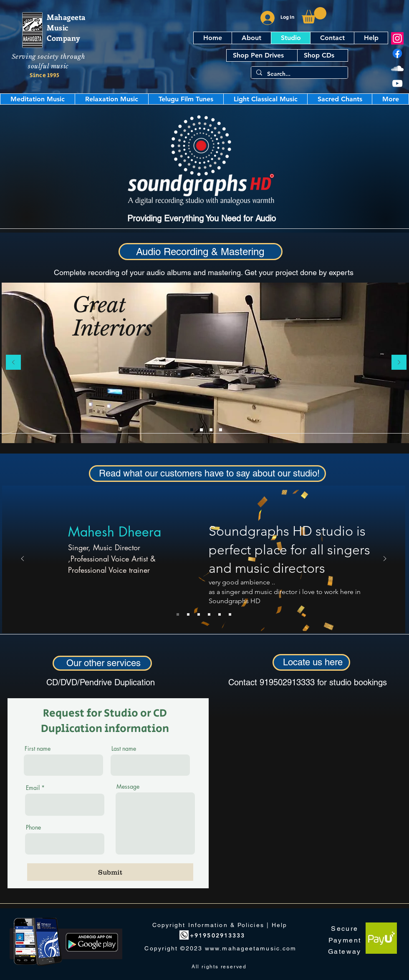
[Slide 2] (211, 430)
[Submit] (110, 872)
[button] (314, 15)
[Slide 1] (192, 430)
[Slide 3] (221, 430)
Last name (124, 749)
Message (128, 787)
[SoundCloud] (397, 68)
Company (64, 38)
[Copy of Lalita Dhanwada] (230, 614)
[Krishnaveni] (220, 614)
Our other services (104, 663)
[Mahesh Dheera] (178, 614)
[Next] (399, 363)
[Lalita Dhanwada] (199, 614)
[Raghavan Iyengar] (188, 614)
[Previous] (13, 363)
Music (58, 28)
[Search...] (299, 74)
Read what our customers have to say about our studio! (209, 473)
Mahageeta (66, 17)
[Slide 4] (201, 430)
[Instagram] (397, 38)
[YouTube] (397, 83)
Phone (33, 827)
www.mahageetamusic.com (251, 948)
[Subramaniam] (209, 614)
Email (33, 788)
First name (38, 749)
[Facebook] (397, 53)
